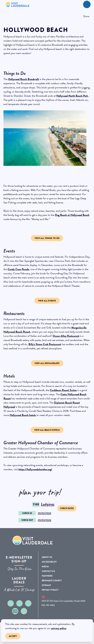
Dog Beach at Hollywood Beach (72, 215)
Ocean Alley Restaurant (66, 336)
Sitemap (46, 585)
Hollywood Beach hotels (23, 415)
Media (45, 567)
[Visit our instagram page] (11, 603)
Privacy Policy (50, 590)
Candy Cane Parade (18, 269)
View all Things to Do (47, 238)
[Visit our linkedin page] (24, 611)
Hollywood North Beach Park (72, 96)
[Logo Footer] (33, 540)
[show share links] (85, 16)
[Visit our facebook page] (19, 603)
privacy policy (59, 628)
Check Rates (67, 508)
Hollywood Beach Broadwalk (24, 79)
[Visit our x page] (28, 603)
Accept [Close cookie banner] (13, 637)
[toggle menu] (87, 4)
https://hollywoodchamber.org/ (35, 469)
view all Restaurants (47, 363)
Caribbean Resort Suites (63, 390)
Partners (47, 576)
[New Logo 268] (17, 4)
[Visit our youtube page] (15, 611)
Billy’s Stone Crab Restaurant (45, 344)
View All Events (47, 301)
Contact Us (48, 571)
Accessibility (49, 562)
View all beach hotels (47, 430)
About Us (47, 557)
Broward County (52, 581)
